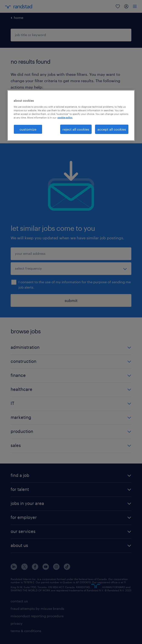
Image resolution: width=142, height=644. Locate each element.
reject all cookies (76, 129)
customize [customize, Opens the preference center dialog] (28, 129)
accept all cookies (112, 129)
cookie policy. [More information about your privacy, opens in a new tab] (65, 117)
